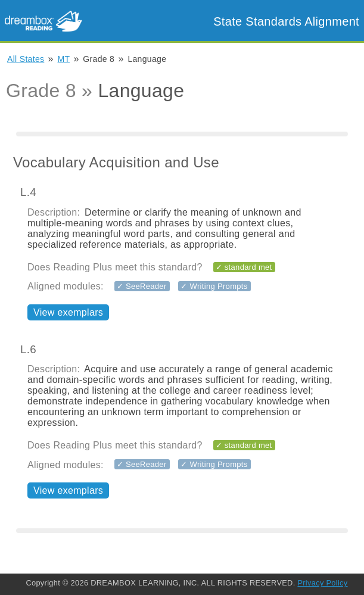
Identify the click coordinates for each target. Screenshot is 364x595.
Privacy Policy (322, 583)
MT (64, 59)
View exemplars (68, 312)
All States (26, 59)
